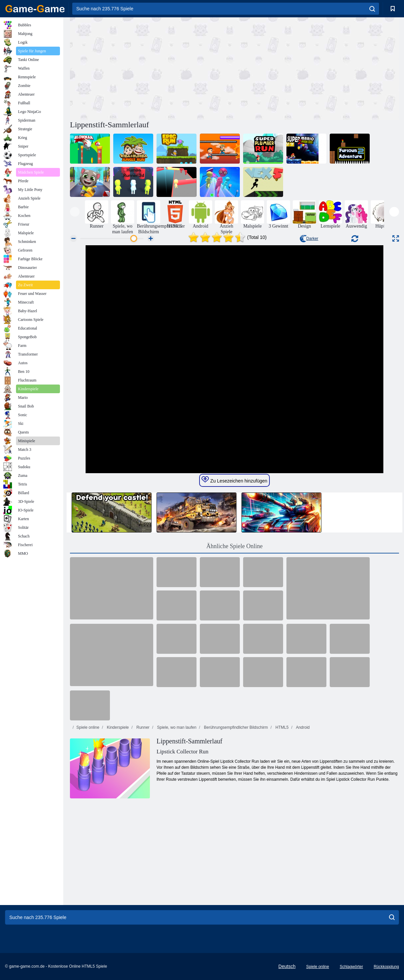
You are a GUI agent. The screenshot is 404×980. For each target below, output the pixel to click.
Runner (142, 727)
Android (302, 727)
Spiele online (88, 727)
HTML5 (282, 727)
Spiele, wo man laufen (176, 727)
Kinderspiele (117, 727)
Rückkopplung (386, 967)
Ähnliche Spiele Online (235, 546)
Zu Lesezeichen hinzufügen (234, 480)
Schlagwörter (351, 967)
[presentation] (75, 212)
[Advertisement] (152, 68)
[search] (372, 9)
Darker (309, 239)
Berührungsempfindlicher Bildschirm (235, 727)
